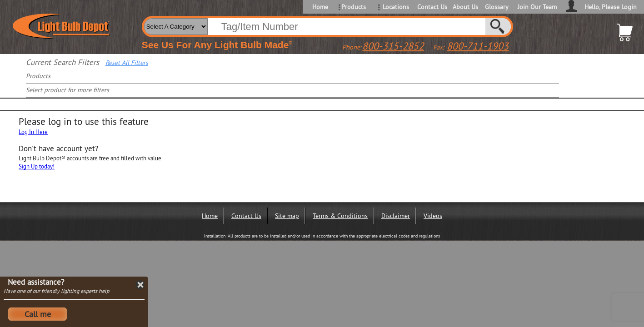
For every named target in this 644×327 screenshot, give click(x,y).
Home (320, 7)
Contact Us (432, 7)
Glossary (497, 7)
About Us (465, 7)
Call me (38, 314)
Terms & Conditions (340, 216)
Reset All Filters (127, 63)
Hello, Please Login (611, 7)
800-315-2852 (393, 46)
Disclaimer (396, 216)
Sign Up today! (37, 166)
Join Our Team (537, 7)
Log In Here (33, 132)
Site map (287, 216)
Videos (433, 216)
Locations (396, 7)
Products (354, 7)
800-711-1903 (478, 46)
